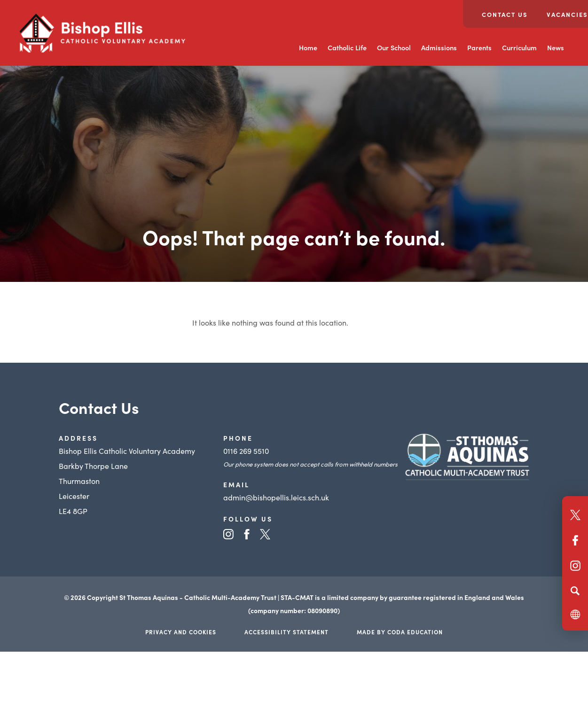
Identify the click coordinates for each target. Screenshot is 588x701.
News (556, 47)
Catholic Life (347, 47)
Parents (479, 47)
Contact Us (505, 14)
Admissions (439, 47)
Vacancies (567, 14)
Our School (394, 47)
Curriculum (519, 47)
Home (308, 47)
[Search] (575, 591)
